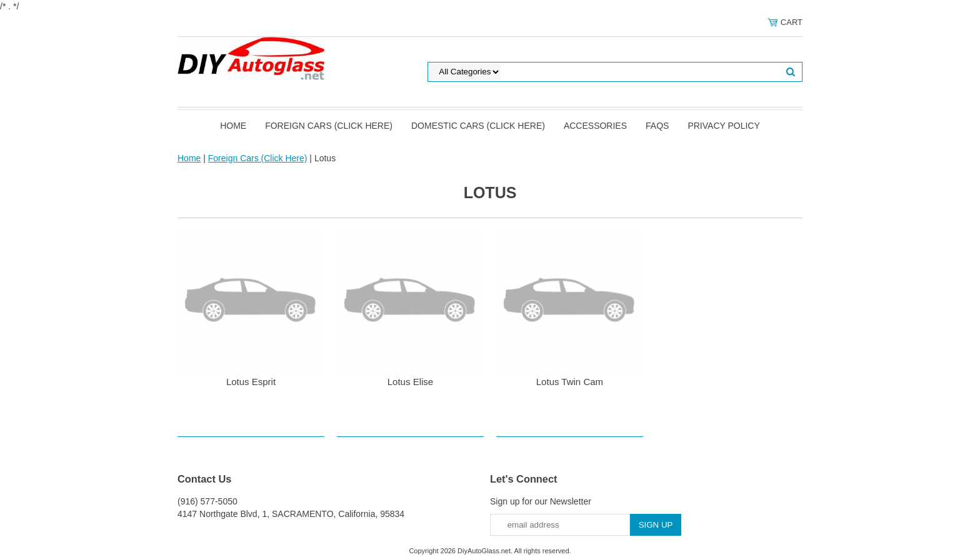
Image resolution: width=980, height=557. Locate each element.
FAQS (657, 126)
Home (233, 126)
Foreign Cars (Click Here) (329, 126)
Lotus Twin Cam (570, 382)
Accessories (595, 126)
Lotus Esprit (251, 382)
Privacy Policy (723, 126)
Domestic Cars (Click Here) (478, 126)
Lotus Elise (410, 382)
